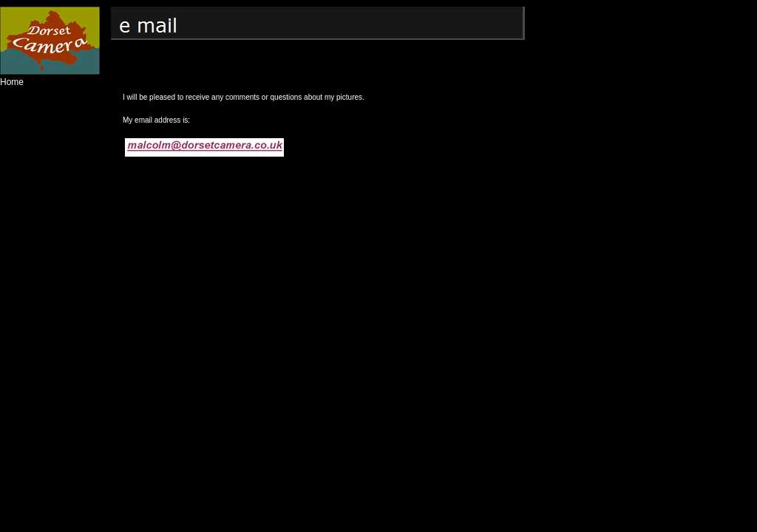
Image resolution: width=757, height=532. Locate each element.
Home (12, 82)
